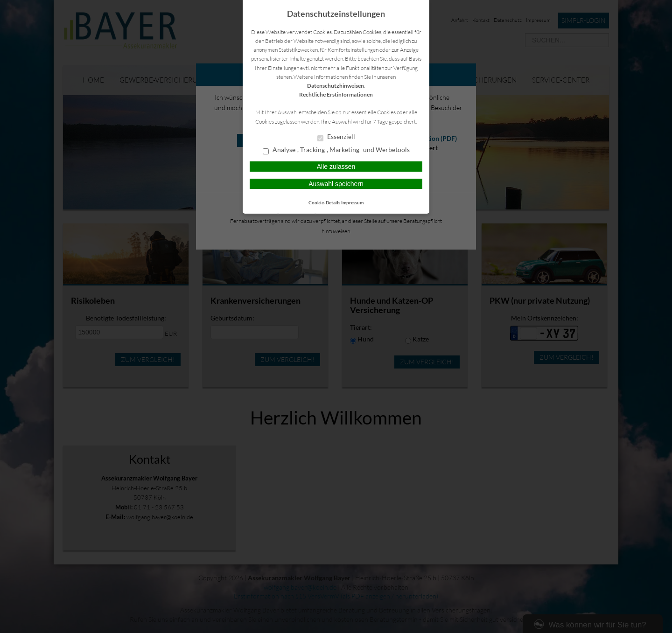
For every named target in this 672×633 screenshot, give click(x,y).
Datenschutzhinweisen (336, 86)
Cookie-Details (324, 202)
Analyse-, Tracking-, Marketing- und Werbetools (336, 150)
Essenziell (336, 137)
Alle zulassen (336, 167)
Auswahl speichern (336, 184)
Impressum (352, 202)
